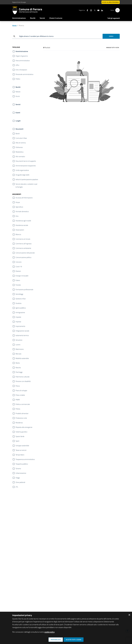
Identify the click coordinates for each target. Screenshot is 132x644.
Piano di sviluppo (21, 390)
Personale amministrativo (24, 74)
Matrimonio (20, 349)
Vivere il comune (56, 18)
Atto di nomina (21, 143)
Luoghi (18, 121)
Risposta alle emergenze (24, 427)
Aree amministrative (23, 61)
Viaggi (18, 478)
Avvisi (18, 96)
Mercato (18, 354)
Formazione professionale (24, 290)
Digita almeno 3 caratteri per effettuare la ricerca (36, 36)
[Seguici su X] (94, 10)
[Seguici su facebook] (87, 10)
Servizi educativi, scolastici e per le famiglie (26, 184)
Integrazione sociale (22, 331)
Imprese (18, 322)
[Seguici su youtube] (98, 10)
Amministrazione (19, 18)
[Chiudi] (129, 614)
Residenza (19, 423)
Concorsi (19, 262)
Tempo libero (20, 455)
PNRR (18, 400)
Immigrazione (20, 312)
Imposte (18, 317)
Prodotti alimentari (22, 413)
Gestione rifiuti (21, 299)
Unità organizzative (22, 170)
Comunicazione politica (23, 257)
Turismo (18, 469)
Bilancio (18, 234)
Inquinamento (20, 326)
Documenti (19, 129)
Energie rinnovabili (22, 276)
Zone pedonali (20, 482)
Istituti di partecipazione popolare (27, 179)
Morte (18, 363)
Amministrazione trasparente (26, 166)
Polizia (18, 409)
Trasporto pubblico (22, 464)
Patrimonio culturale (23, 377)
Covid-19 (19, 267)
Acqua (18, 202)
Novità (33, 18)
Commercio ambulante (23, 248)
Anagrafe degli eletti (22, 175)
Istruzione (19, 340)
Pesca (18, 386)
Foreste (18, 285)
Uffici (17, 65)
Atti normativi (20, 156)
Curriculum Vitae (21, 138)
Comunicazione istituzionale (25, 253)
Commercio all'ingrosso (24, 244)
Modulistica (19, 152)
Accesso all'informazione (24, 198)
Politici (18, 79)
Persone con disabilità (23, 381)
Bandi (18, 134)
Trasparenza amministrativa (25, 459)
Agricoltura (19, 207)
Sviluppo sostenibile (22, 446)
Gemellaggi (19, 294)
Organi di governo (22, 56)
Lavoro (18, 345)
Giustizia (18, 303)
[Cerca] (118, 10)
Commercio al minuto (23, 239)
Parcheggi (19, 372)
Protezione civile (21, 418)
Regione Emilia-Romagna (19, 2)
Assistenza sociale (22, 225)
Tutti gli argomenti (114, 18)
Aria (17, 216)
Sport (17, 441)
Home (14, 25)
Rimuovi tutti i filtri (113, 48)
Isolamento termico (22, 335)
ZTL (17, 487)
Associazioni (20, 230)
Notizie (18, 92)
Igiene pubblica (21, 308)
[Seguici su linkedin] (101, 10)
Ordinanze (19, 147)
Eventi (18, 113)
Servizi (42, 18)
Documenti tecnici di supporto (26, 161)
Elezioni (18, 271)
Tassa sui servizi (21, 450)
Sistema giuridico (21, 432)
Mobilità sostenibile (22, 358)
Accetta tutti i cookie (74, 640)
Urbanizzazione (21, 473)
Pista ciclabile (20, 395)
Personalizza (56, 640)
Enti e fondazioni (21, 70)
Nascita (18, 368)
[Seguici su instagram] (90, 10)
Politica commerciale (23, 404)
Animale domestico (22, 211)
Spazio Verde (20, 436)
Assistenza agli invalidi (23, 221)
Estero (18, 280)
